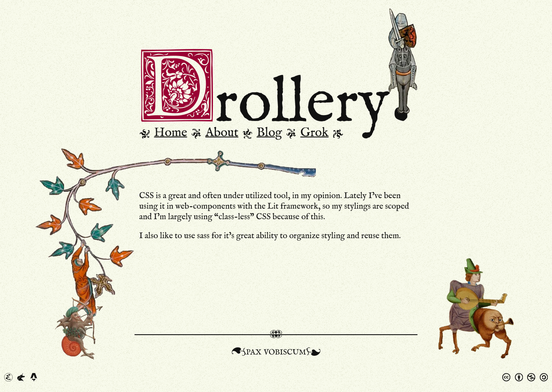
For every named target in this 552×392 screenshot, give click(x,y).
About (222, 133)
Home (170, 133)
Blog (269, 133)
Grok (314, 133)
